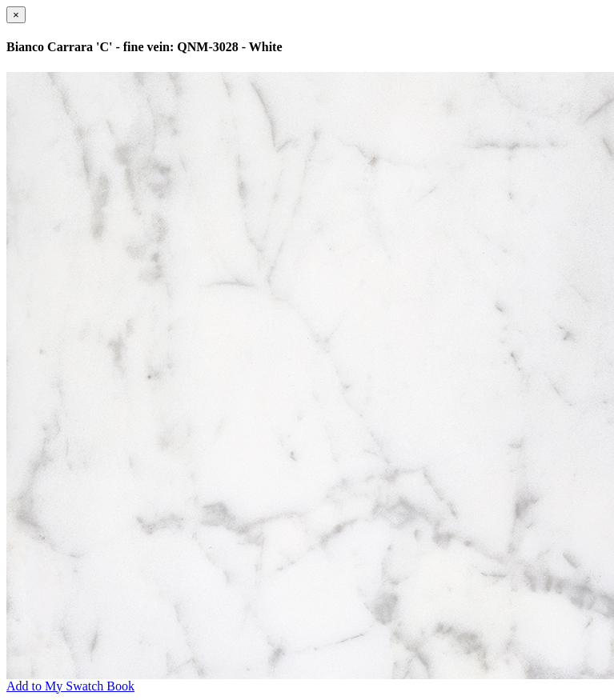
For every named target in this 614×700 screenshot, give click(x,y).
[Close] (16, 15)
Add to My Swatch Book (70, 686)
